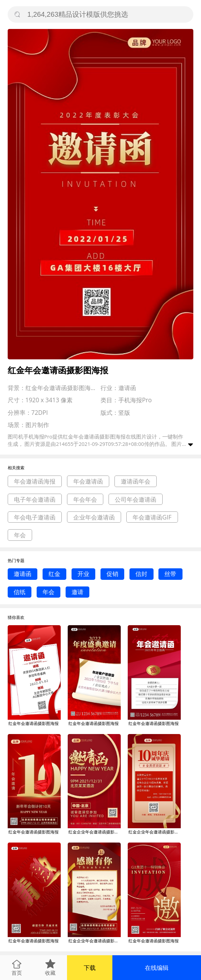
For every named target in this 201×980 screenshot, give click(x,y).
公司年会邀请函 (136, 499)
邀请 (77, 592)
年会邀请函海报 (35, 481)
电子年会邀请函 (35, 499)
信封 (141, 574)
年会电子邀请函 (35, 517)
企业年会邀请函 (94, 517)
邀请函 (23, 574)
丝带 (170, 574)
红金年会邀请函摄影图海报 (33, 723)
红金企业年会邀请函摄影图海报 (95, 832)
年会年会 (85, 499)
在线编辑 (157, 968)
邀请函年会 (136, 481)
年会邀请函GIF (152, 517)
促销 (112, 574)
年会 (20, 535)
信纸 (20, 592)
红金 (54, 574)
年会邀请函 (88, 481)
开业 (83, 574)
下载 (90, 968)
